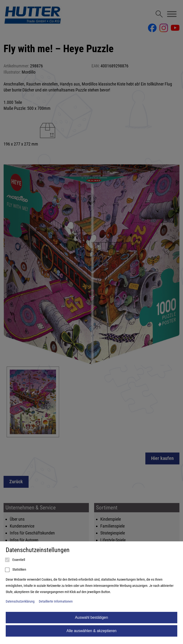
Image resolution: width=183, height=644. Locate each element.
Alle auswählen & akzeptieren (91, 631)
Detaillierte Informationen (56, 601)
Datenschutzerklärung (20, 601)
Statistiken (16, 570)
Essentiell (15, 560)
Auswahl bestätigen (92, 617)
